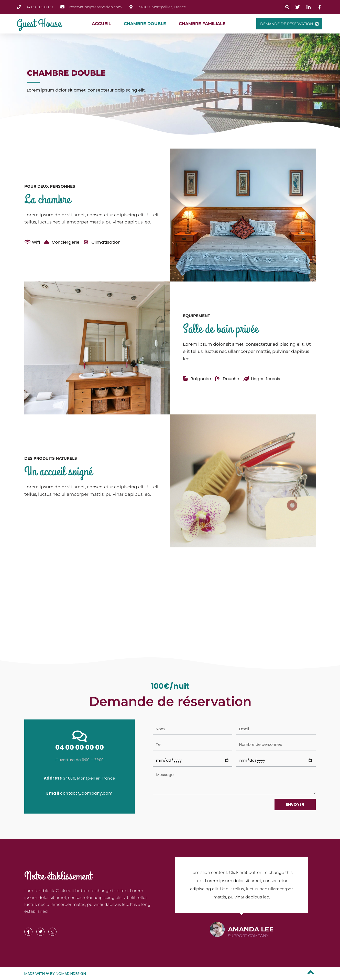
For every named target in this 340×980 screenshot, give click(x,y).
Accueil (101, 24)
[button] (287, 7)
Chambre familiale (202, 24)
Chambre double (145, 24)
